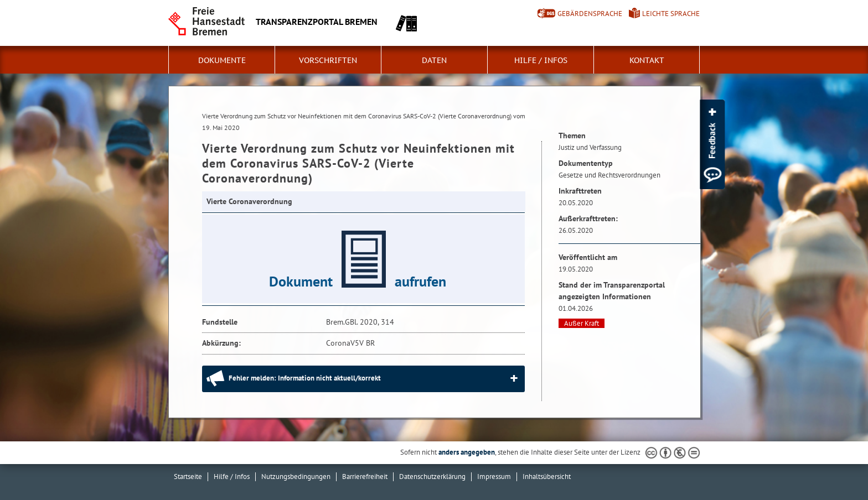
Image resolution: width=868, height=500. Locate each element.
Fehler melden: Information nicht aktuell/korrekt (305, 378)
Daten (434, 60)
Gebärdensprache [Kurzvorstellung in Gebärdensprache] (590, 14)
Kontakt (647, 60)
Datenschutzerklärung (432, 476)
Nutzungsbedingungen (296, 476)
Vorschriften (328, 60)
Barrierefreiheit (365, 476)
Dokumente (222, 60)
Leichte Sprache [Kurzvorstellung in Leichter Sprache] (671, 14)
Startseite (188, 476)
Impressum (494, 476)
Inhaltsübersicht (547, 476)
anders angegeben (467, 452)
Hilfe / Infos (541, 60)
